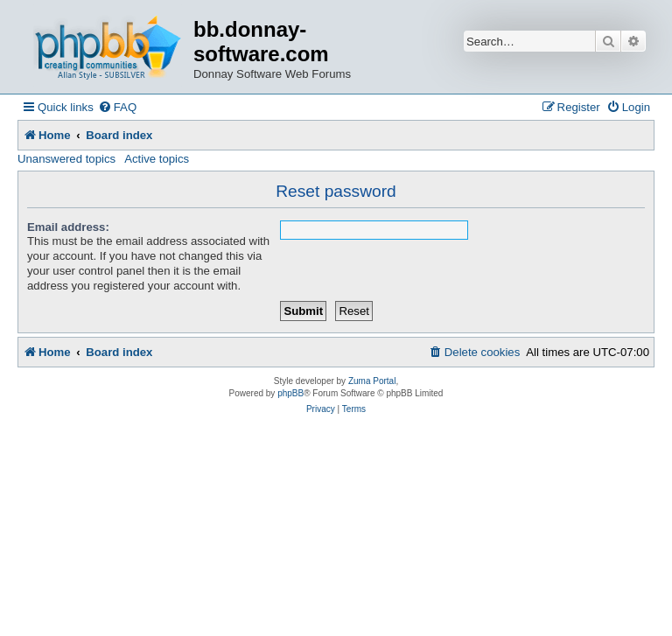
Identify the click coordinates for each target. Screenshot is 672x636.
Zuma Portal (372, 381)
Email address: (68, 227)
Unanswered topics (66, 159)
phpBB (290, 393)
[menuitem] (117, 107)
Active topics (157, 159)
